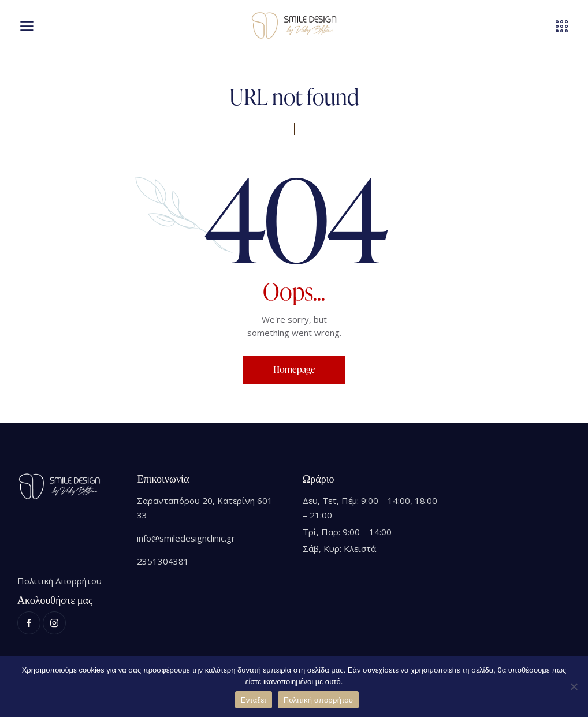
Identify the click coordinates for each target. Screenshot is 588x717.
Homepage (294, 369)
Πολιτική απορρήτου (318, 700)
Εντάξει (254, 700)
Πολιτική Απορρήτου (59, 581)
